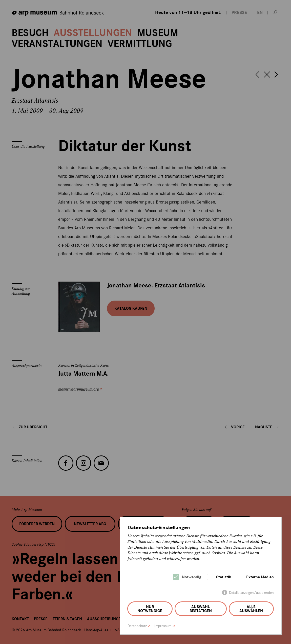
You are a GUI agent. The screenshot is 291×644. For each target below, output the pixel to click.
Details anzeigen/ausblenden (251, 593)
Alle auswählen (251, 609)
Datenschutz (137, 626)
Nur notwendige (150, 609)
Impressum (163, 626)
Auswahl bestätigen (201, 609)
